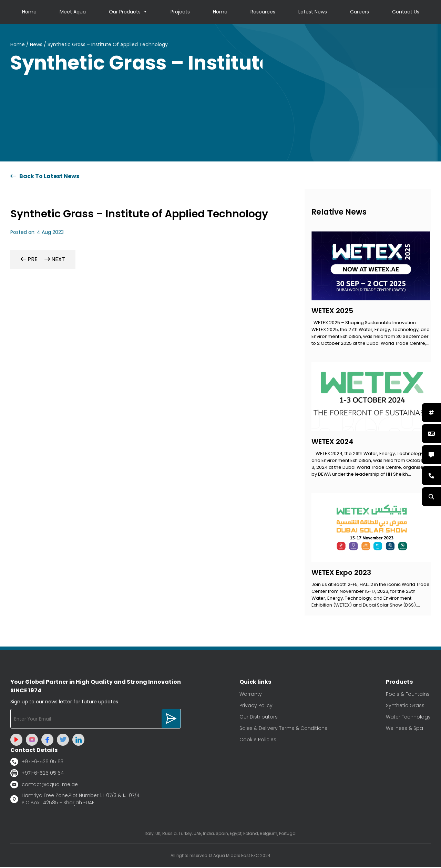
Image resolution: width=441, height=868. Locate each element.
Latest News (313, 12)
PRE (29, 260)
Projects (180, 12)
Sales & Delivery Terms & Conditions (283, 728)
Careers (360, 12)
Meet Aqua (73, 12)
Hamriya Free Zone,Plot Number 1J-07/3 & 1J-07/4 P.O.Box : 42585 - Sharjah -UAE (75, 800)
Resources (263, 12)
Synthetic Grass (405, 706)
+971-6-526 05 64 (37, 773)
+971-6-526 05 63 (37, 762)
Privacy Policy (256, 706)
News (36, 45)
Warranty (251, 694)
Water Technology (408, 717)
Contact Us (406, 12)
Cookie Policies (258, 740)
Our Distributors (259, 717)
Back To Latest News (45, 177)
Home (29, 12)
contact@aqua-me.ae (44, 785)
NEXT (55, 260)
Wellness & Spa (404, 728)
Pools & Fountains (408, 694)
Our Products (128, 12)
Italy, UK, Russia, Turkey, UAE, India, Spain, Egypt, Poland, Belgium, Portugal (221, 834)
